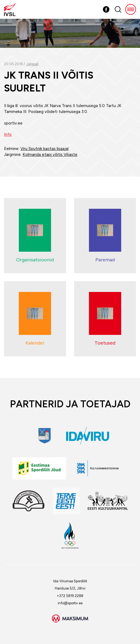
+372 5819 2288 (70, 596)
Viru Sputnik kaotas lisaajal (44, 149)
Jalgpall (32, 64)
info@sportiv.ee (70, 603)
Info (8, 134)
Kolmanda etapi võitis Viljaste (50, 155)
